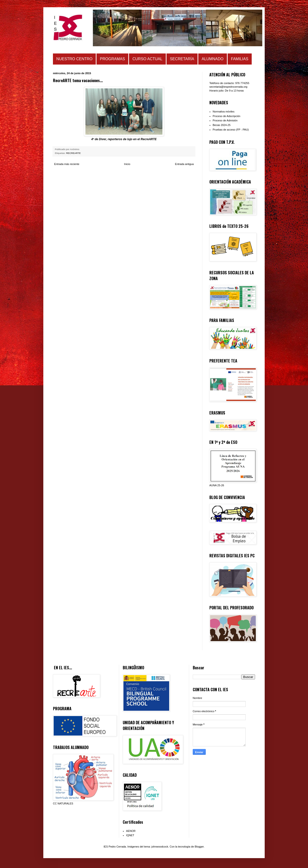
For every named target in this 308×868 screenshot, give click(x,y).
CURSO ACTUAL (147, 59)
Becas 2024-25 (222, 125)
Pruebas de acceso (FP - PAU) (231, 130)
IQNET (130, 835)
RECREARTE (74, 153)
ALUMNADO (213, 59)
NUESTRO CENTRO (74, 59)
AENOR (131, 831)
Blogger (199, 847)
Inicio (127, 164)
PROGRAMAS (112, 59)
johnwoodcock (160, 847)
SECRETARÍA (182, 59)
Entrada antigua (184, 164)
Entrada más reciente (67, 164)
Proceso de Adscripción (227, 116)
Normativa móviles (224, 112)
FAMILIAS (240, 59)
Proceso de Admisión (225, 120)
